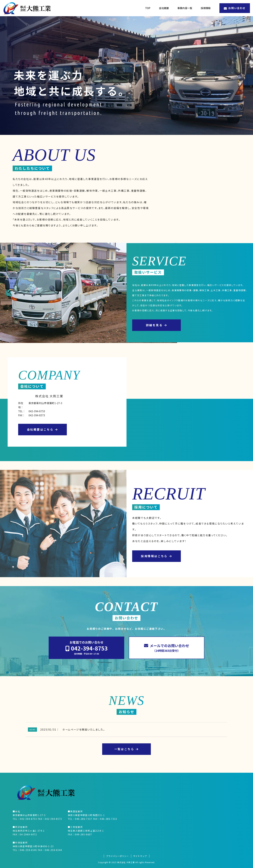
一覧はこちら (127, 749)
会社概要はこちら (42, 429)
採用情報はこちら (157, 556)
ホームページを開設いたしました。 (84, 729)
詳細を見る (157, 325)
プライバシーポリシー (117, 856)
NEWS (32, 729)
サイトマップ (140, 856)
